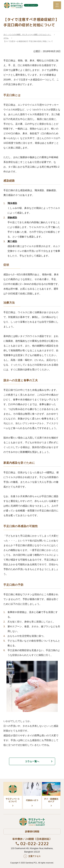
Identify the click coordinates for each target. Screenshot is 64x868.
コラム (6, 38)
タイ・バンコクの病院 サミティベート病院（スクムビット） (27, 34)
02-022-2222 (35, 844)
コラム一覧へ (32, 761)
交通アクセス (34, 856)
